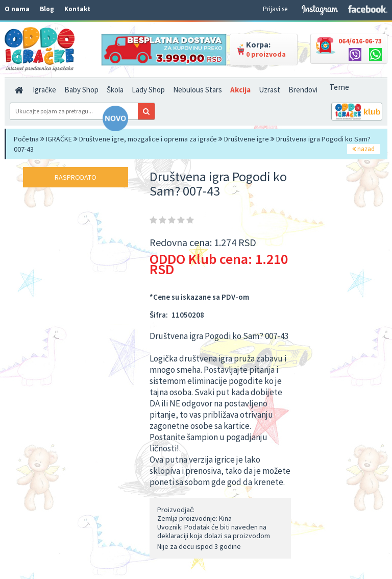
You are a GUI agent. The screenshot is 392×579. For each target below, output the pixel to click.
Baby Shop (81, 90)
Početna (26, 139)
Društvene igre (247, 139)
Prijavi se (275, 9)
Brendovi (303, 90)
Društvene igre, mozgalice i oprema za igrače (148, 139)
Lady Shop (148, 90)
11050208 (188, 315)
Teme (339, 87)
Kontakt (77, 9)
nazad (363, 149)
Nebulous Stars (198, 90)
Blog (47, 9)
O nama (17, 9)
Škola (115, 90)
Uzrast (269, 90)
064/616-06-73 (360, 41)
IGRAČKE (59, 139)
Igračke (44, 90)
